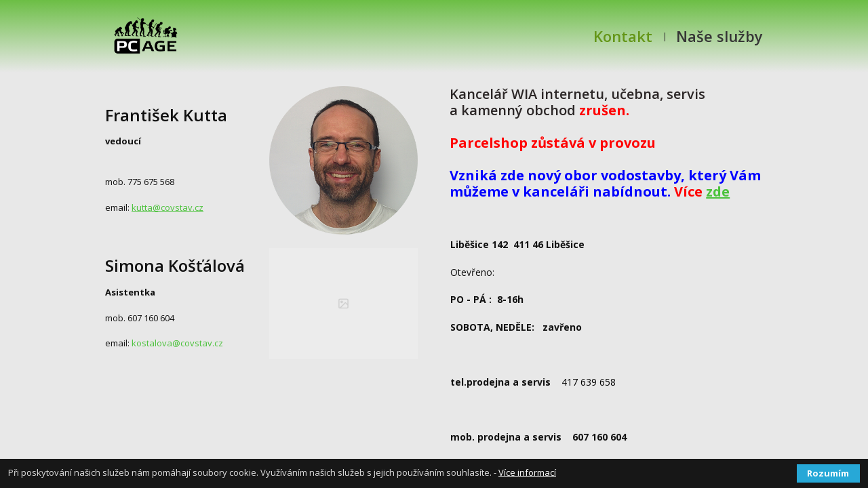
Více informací (527, 472)
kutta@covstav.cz (167, 207)
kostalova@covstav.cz (176, 343)
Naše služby (719, 36)
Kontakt (623, 36)
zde (718, 191)
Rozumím (828, 473)
